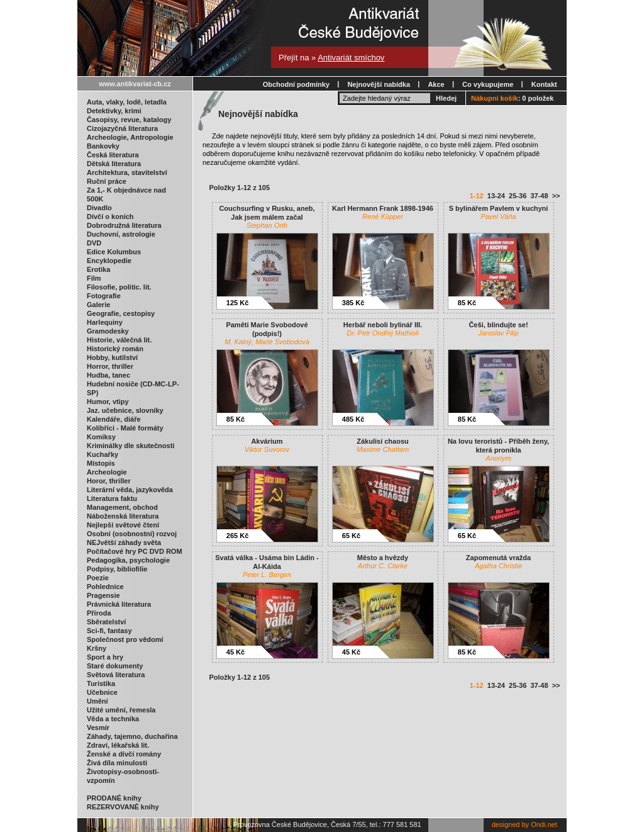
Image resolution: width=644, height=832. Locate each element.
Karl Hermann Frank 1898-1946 (383, 208)
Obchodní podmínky (296, 84)
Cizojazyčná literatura (122, 128)
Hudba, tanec (108, 375)
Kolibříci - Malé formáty (125, 428)
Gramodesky (108, 331)
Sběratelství (106, 622)
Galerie (98, 305)
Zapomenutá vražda (498, 558)
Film (94, 278)
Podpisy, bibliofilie (117, 569)
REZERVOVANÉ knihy (123, 807)
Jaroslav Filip (498, 333)
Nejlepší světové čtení (123, 525)
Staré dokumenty (115, 666)
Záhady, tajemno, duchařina (132, 736)
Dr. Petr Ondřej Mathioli (383, 333)
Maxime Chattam (383, 449)
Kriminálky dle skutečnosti (130, 446)
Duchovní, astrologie (121, 234)
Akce (436, 84)
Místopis (101, 463)
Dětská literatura (114, 164)
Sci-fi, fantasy (109, 631)
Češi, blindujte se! (498, 325)
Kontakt (544, 84)
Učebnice (102, 692)
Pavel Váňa (498, 216)
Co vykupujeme (488, 84)
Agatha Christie (498, 566)
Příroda (99, 613)
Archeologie (107, 472)
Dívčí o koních (110, 216)
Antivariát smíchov (351, 58)
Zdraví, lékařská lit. (118, 745)
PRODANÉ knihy (114, 798)
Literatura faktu (112, 498)
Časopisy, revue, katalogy (129, 120)
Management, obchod (122, 507)
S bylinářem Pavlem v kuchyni (499, 208)
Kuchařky (103, 454)
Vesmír (98, 728)
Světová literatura (116, 675)
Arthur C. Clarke (383, 566)
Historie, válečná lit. (119, 340)
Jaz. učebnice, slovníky (125, 410)
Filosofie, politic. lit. (119, 287)
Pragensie (103, 595)
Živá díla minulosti (117, 763)
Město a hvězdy (383, 558)
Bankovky (103, 146)
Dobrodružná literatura (124, 225)
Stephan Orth (267, 225)
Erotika (98, 269)
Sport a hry (105, 657)
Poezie (98, 578)
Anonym (498, 458)
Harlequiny (105, 322)
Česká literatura (113, 155)
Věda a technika (113, 719)
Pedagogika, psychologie (128, 560)
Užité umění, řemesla (121, 710)
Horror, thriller (110, 366)
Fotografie (104, 296)
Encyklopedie (109, 261)
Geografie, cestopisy (121, 313)
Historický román (115, 349)
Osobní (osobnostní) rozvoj (132, 534)
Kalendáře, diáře (114, 419)
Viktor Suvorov (267, 449)
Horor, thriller (109, 481)
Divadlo (99, 208)
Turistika (101, 683)
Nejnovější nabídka (379, 84)
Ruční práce (107, 181)
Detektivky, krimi (114, 111)
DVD (94, 243)
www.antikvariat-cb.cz (135, 84)
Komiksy (101, 437)
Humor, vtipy (108, 402)
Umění (97, 701)
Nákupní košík (495, 98)
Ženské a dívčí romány (124, 754)
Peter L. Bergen (267, 575)
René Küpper (383, 216)
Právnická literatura (119, 604)
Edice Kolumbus (114, 252)
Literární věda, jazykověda (130, 490)
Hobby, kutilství (112, 357)
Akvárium (267, 441)
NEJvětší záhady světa (124, 542)
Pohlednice (105, 587)
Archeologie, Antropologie (130, 137)
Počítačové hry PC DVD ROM (135, 551)
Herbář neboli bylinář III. (383, 325)
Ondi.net (544, 824)
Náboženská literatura (123, 516)
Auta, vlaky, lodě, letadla (127, 102)
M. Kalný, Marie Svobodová (267, 342)
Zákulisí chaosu (383, 441)
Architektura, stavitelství (127, 172)
